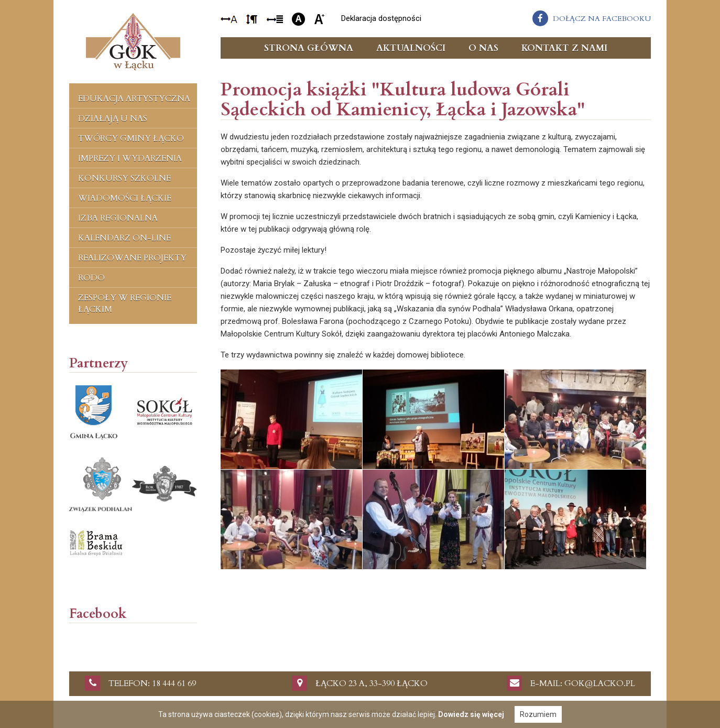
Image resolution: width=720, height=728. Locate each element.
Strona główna (309, 48)
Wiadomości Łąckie (125, 198)
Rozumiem (538, 714)
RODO (91, 278)
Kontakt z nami (564, 48)
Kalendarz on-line (124, 238)
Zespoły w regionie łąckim (125, 303)
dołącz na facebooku (602, 19)
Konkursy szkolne (124, 178)
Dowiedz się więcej (471, 714)
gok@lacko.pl (600, 683)
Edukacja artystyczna (134, 99)
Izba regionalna (118, 218)
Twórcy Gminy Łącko (131, 138)
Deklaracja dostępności (381, 18)
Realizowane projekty (132, 258)
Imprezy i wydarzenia (130, 158)
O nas (483, 48)
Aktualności (411, 48)
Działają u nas (113, 118)
